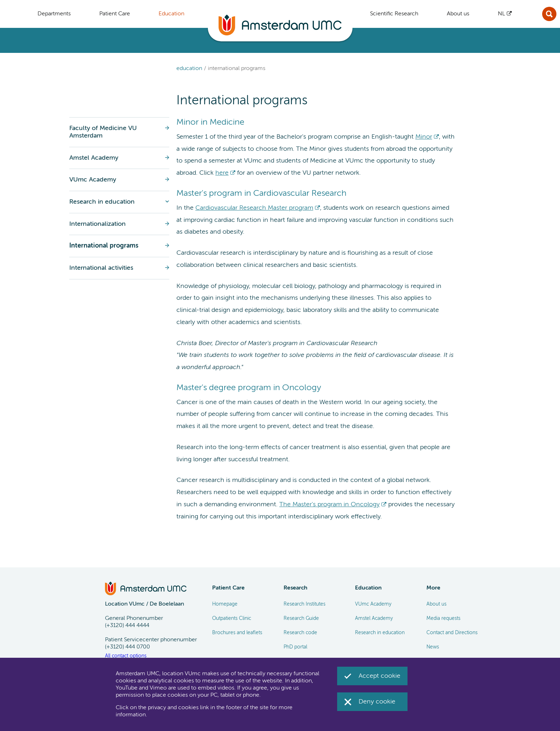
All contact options (126, 656)
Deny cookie (377, 702)
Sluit (549, 14)
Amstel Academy (374, 618)
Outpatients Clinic (232, 618)
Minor (424, 137)
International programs (237, 69)
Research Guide (301, 618)
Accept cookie (379, 676)
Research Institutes (304, 604)
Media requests (443, 618)
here (222, 173)
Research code (300, 633)
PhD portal (295, 647)
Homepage (225, 604)
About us (436, 604)
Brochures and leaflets (237, 633)
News (433, 647)
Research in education (380, 633)
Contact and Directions (452, 633)
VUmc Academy (373, 604)
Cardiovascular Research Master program (254, 208)
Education (189, 69)
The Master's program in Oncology (329, 504)
